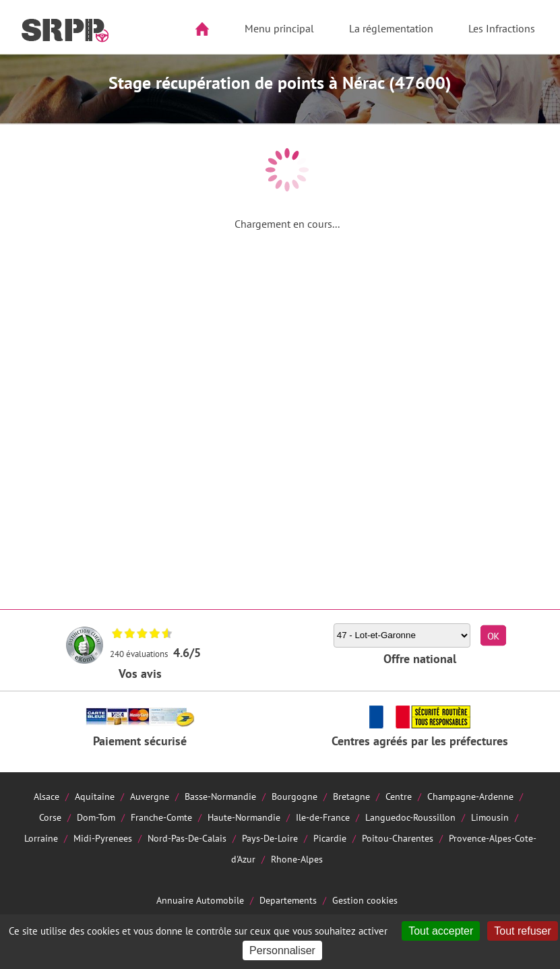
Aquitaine (95, 796)
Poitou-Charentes (398, 838)
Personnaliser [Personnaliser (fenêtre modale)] (282, 950)
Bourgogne (294, 796)
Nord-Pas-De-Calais (187, 838)
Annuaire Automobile (200, 900)
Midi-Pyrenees (103, 838)
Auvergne (150, 796)
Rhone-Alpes (297, 859)
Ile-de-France (323, 817)
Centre (399, 796)
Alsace (46, 796)
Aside (18, 72)
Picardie (330, 838)
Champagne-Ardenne (470, 796)
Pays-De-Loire (270, 838)
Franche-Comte (161, 817)
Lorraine (41, 838)
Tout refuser (522, 931)
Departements (288, 900)
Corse (50, 817)
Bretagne (351, 796)
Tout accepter (441, 931)
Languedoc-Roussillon (410, 817)
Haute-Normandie (244, 817)
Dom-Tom (96, 817)
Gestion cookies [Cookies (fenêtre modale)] (365, 900)
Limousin (490, 817)
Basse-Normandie (220, 796)
